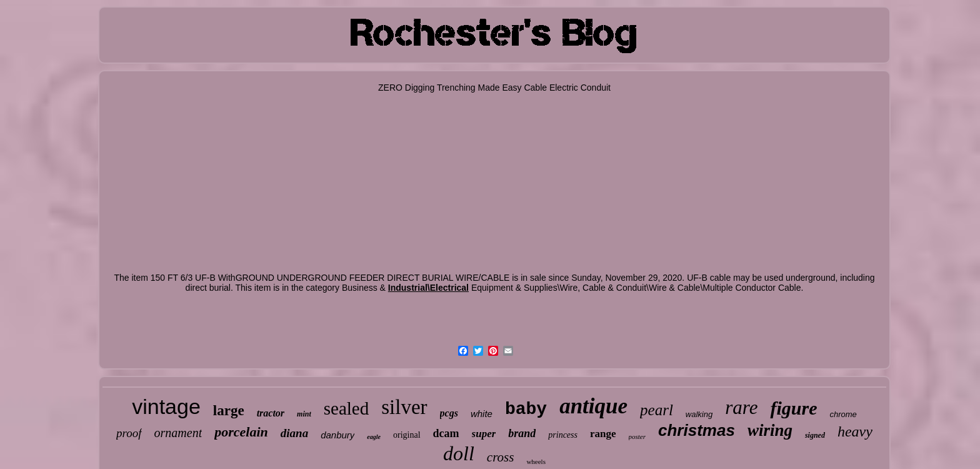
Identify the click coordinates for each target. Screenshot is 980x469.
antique (593, 406)
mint (304, 414)
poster (637, 436)
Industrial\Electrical (428, 288)
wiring (770, 430)
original (407, 435)
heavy (855, 431)
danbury (337, 435)
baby (526, 409)
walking (699, 414)
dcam (446, 433)
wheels (536, 461)
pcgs (449, 413)
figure (793, 408)
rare (741, 407)
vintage (166, 406)
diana (294, 433)
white (482, 414)
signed (815, 435)
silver (404, 407)
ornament (178, 433)
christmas (697, 430)
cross (501, 457)
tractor (271, 413)
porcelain (241, 432)
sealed (346, 408)
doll (459, 453)
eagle (374, 437)
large (229, 411)
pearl (657, 410)
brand (522, 433)
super (484, 434)
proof (129, 433)
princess (563, 435)
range (603, 434)
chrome (843, 414)
